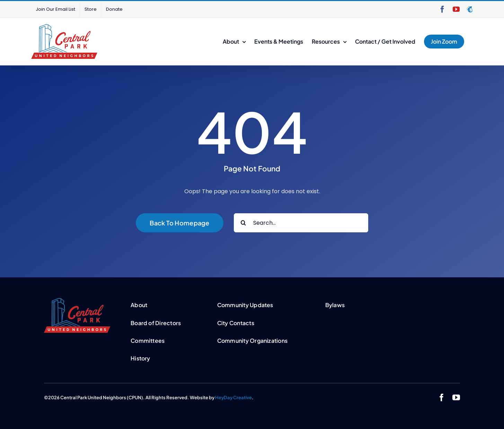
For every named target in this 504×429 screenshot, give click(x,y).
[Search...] (301, 223)
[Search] (243, 223)
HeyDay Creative (233, 397)
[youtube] (456, 397)
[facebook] (442, 397)
